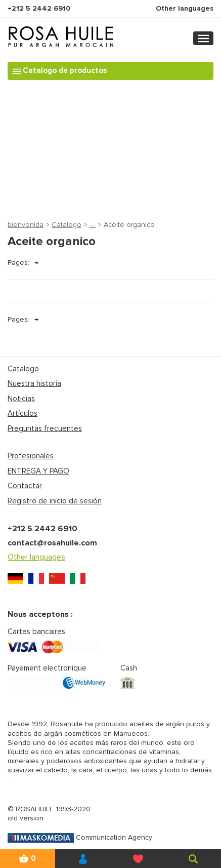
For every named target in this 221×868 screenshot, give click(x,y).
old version (26, 818)
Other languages (185, 8)
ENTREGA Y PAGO (38, 471)
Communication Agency (80, 837)
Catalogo (67, 225)
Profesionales (31, 456)
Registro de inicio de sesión (55, 501)
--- (93, 225)
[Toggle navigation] (203, 38)
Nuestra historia (34, 383)
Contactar (25, 486)
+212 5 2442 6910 (39, 8)
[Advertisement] (111, 148)
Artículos (23, 413)
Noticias (21, 399)
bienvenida (26, 225)
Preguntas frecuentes (45, 428)
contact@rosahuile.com (52, 543)
